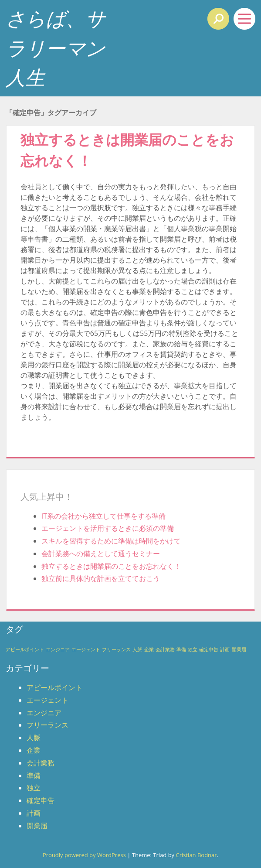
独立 (34, 788)
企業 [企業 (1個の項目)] (149, 649)
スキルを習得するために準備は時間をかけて (111, 541)
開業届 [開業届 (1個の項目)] (239, 649)
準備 (34, 776)
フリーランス (47, 725)
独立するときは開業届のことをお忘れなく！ (111, 566)
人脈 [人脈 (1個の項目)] (137, 649)
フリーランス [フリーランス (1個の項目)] (116, 649)
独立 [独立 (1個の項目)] (193, 649)
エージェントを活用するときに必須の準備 (108, 528)
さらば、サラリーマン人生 (56, 48)
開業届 (37, 826)
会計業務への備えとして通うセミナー (101, 554)
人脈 (34, 738)
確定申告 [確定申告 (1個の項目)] (209, 649)
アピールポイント (54, 687)
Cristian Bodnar (196, 855)
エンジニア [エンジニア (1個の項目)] (58, 649)
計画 (34, 813)
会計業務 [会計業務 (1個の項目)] (165, 649)
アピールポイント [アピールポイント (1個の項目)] (25, 649)
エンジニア (44, 713)
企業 (34, 750)
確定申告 (41, 800)
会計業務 (41, 763)
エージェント (47, 700)
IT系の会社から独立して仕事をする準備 (103, 516)
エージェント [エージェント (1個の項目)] (86, 649)
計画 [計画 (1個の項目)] (225, 649)
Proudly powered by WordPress (84, 855)
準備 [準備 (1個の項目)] (181, 649)
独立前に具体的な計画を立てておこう (101, 578)
